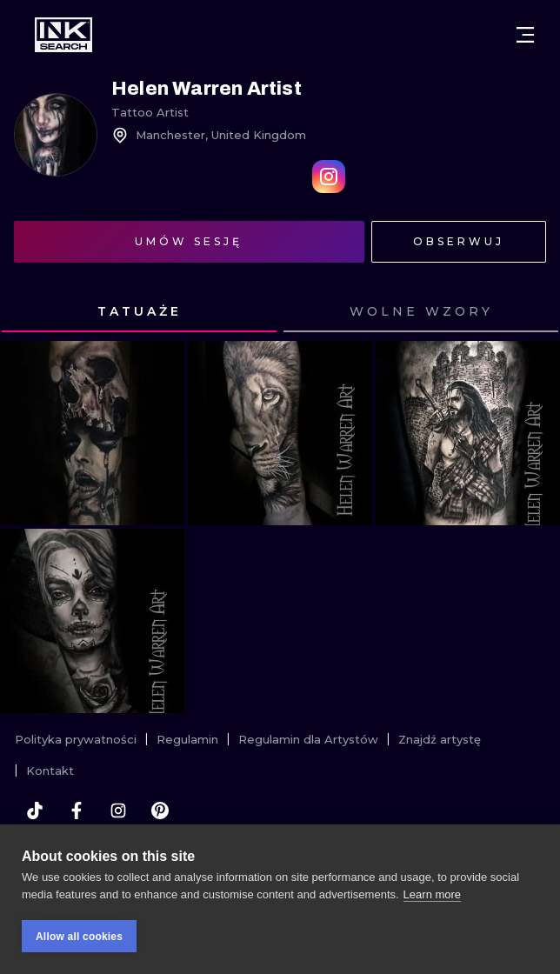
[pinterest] (160, 811)
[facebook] (77, 811)
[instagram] (118, 811)
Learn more (432, 894)
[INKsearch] (63, 35)
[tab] (139, 312)
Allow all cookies (79, 937)
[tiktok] (35, 811)
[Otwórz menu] (525, 35)
